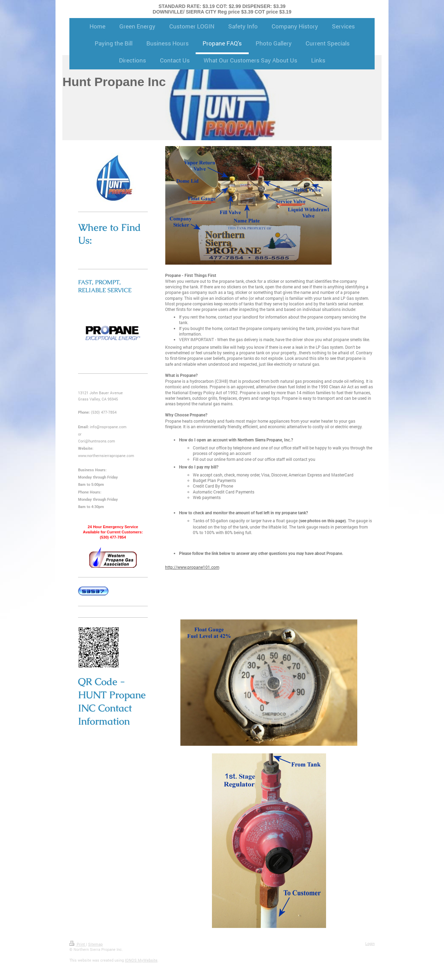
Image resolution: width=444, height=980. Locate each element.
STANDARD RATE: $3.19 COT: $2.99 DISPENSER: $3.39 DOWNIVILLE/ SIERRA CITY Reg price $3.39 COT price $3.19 (222, 9)
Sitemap (95, 944)
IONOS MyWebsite (141, 960)
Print (78, 944)
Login (370, 943)
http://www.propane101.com (192, 567)
